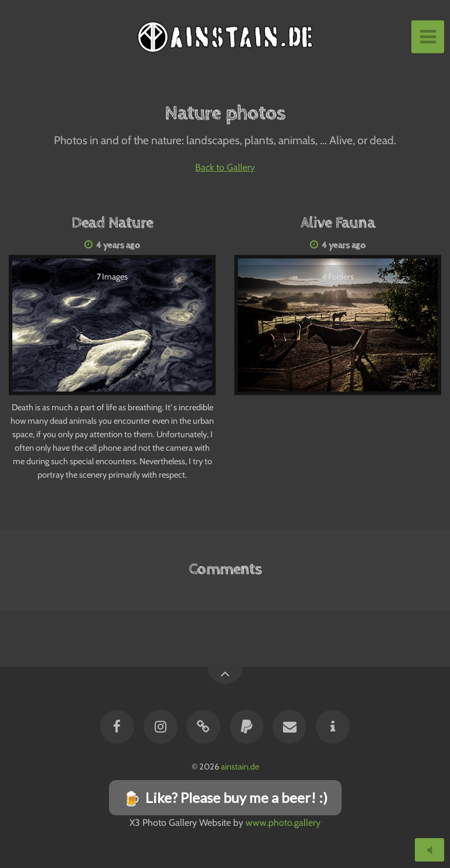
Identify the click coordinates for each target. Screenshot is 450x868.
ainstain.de (240, 767)
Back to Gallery (225, 167)
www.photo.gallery (283, 823)
